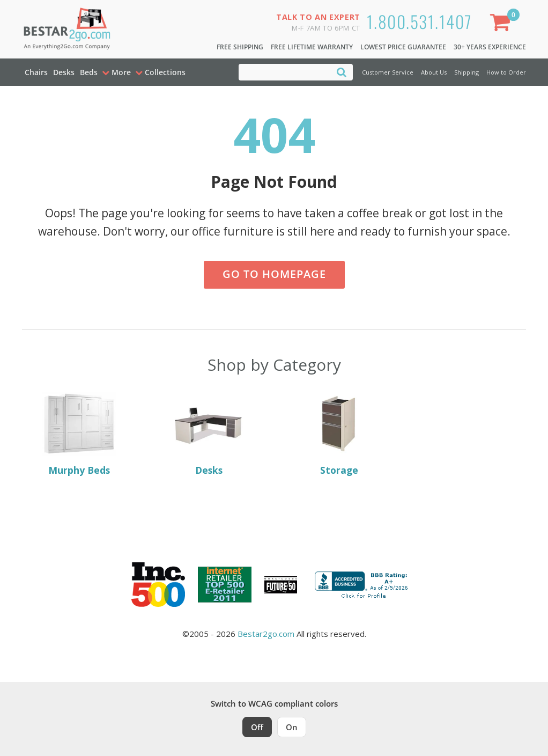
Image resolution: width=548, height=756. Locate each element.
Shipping (466, 72)
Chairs (36, 72)
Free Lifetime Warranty (312, 47)
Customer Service (388, 72)
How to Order (506, 72)
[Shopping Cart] (502, 24)
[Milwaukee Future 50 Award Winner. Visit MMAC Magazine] (281, 585)
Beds (89, 72)
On (292, 727)
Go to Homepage (274, 274)
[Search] (342, 72)
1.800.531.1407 (420, 21)
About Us (434, 72)
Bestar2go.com (266, 634)
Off (257, 727)
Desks (64, 72)
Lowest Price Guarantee (403, 47)
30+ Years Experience (490, 47)
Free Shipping (240, 47)
